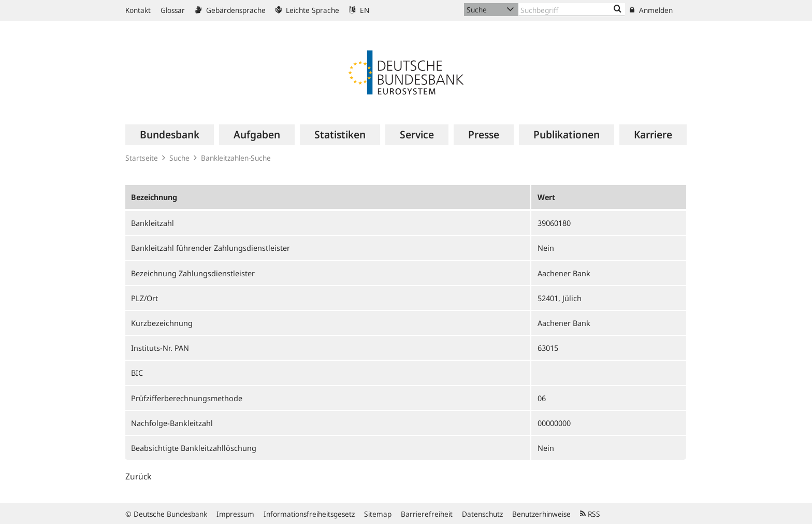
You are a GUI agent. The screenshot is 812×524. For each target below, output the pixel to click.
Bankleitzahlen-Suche (236, 158)
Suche (179, 158)
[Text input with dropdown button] (572, 10)
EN (359, 10)
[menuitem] (170, 135)
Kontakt (138, 10)
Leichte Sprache (307, 10)
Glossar (173, 10)
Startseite (142, 158)
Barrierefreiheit (427, 514)
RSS (590, 514)
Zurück (138, 476)
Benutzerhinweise (541, 514)
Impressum (235, 514)
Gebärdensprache (230, 10)
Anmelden (651, 10)
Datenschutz (482, 514)
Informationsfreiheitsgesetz (309, 514)
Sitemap (378, 514)
